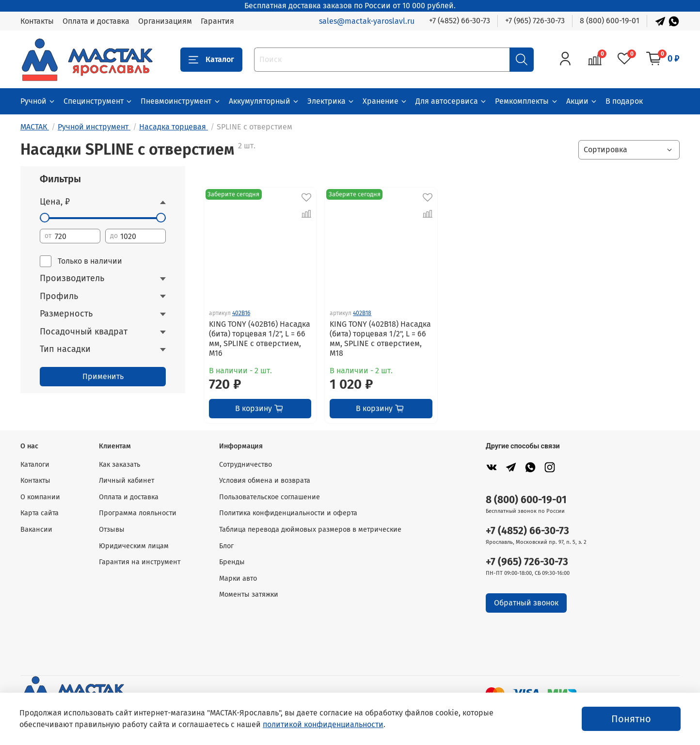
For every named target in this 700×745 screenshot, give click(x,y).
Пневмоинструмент (181, 101)
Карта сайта (40, 513)
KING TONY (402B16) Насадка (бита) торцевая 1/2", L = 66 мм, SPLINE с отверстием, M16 (260, 339)
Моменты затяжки (249, 594)
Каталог (211, 60)
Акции (582, 101)
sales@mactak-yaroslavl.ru (367, 21)
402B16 (241, 313)
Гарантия (217, 21)
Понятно (631, 719)
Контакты (37, 21)
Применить (103, 376)
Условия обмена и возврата (265, 481)
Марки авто (238, 579)
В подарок (624, 101)
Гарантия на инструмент (140, 562)
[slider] (45, 218)
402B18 (362, 313)
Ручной (38, 101)
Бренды (232, 562)
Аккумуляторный (264, 101)
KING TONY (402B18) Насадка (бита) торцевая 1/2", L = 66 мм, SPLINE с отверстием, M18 (380, 339)
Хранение (385, 101)
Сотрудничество (246, 465)
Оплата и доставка (96, 21)
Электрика (331, 101)
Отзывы (112, 530)
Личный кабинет (127, 481)
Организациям (165, 21)
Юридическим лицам (134, 546)
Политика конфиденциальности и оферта (288, 513)
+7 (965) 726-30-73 (535, 21)
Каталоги (35, 465)
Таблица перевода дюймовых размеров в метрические (310, 530)
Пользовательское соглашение (270, 497)
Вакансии (36, 530)
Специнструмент (98, 101)
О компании (40, 497)
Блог (226, 546)
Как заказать (119, 465)
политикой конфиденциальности (323, 724)
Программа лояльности (138, 513)
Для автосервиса (451, 101)
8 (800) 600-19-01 (610, 21)
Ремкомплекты (526, 101)
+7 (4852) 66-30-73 (460, 21)
